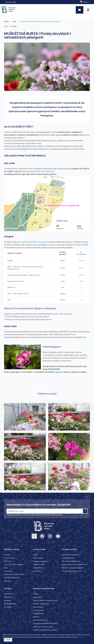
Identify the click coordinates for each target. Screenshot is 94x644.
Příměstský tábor (10, 604)
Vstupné (7, 555)
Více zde (81, 637)
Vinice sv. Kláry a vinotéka (13, 564)
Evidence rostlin (39, 564)
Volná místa (37, 597)
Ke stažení (8, 607)
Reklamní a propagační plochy (73, 568)
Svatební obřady (68, 558)
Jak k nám (8, 561)
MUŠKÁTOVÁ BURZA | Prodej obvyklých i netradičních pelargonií (40, 22)
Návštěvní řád (38, 614)
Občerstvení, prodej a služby (14, 574)
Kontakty (36, 617)
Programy (8, 600)
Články (6, 22)
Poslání (36, 555)
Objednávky (8, 597)
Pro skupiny (8, 571)
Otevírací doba (11, 2)
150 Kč (81, 261)
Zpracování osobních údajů (43, 627)
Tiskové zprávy (38, 607)
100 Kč (81, 268)
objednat (59, 372)
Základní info (9, 594)
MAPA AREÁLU (47, 171)
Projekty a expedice (40, 561)
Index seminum (38, 568)
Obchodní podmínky (40, 620)
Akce (14, 22)
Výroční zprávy (38, 610)
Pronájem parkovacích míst (72, 571)
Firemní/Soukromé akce (70, 555)
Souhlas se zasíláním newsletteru (45, 623)
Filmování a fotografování (71, 561)
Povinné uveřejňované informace (45, 630)
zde (84, 337)
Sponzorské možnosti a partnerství (75, 564)
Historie (36, 594)
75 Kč (81, 281)
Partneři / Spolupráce (41, 604)
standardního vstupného (37, 242)
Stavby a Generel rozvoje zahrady (45, 600)
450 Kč (81, 275)
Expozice (7, 581)
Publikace (37, 571)
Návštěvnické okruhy (12, 578)
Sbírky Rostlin (38, 558)
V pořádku (8, 640)
